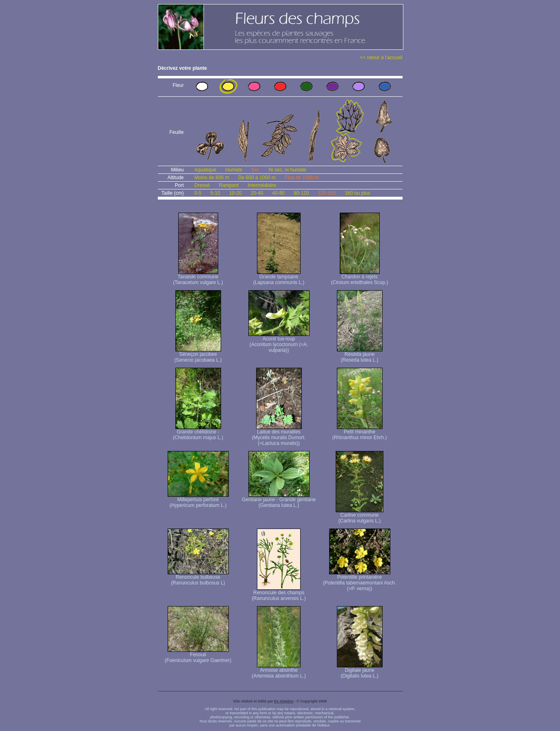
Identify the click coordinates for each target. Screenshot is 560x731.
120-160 (327, 193)
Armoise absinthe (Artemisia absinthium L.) (279, 671)
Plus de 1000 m (302, 178)
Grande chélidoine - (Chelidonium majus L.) (198, 432)
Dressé (202, 185)
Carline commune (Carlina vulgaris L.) (360, 516)
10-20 (236, 193)
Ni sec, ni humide (288, 170)
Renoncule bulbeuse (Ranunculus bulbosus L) (198, 578)
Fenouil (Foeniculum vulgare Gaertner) (198, 655)
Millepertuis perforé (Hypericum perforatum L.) (198, 500)
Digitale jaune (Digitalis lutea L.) (360, 671)
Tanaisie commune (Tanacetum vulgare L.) (198, 277)
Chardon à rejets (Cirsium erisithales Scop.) (359, 277)
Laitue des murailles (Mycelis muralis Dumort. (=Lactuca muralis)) (279, 435)
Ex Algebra (284, 701)
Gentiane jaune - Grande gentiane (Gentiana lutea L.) (279, 500)
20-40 (257, 193)
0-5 (198, 193)
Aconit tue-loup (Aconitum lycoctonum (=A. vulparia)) (279, 342)
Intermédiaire (262, 185)
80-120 (301, 193)
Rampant (229, 185)
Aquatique (206, 170)
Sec (256, 170)
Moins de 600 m (212, 178)
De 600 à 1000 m (257, 178)
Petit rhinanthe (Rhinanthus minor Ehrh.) (359, 432)
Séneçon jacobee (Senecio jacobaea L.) (198, 355)
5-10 (215, 193)
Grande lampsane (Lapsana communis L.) (279, 277)
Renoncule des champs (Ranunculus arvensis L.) (279, 593)
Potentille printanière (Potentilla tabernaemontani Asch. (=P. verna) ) (360, 581)
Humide (234, 170)
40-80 (278, 193)
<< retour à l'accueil (381, 58)
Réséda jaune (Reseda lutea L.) (360, 355)
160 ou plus (357, 193)
